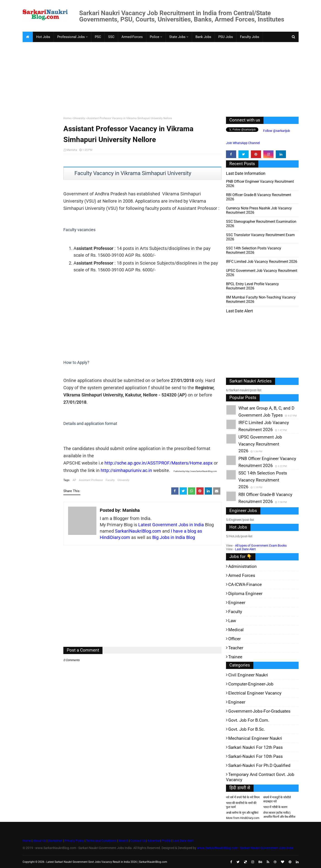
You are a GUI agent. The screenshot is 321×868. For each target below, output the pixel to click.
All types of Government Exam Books (261, 545)
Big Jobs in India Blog (174, 537)
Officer (234, 639)
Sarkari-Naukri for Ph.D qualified (259, 765)
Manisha (72, 150)
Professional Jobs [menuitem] (71, 37)
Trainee (235, 657)
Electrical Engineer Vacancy (255, 693)
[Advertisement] (158, 78)
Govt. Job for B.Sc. (247, 729)
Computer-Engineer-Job (251, 684)
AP (74, 480)
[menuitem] (28, 37)
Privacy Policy (74, 841)
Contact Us (138, 841)
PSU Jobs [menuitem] (226, 37)
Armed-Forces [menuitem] (132, 37)
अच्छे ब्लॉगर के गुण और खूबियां (242, 813)
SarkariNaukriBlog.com (138, 531)
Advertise (154, 841)
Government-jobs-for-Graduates (259, 711)
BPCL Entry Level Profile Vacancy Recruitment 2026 (252, 286)
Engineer (237, 603)
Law (232, 621)
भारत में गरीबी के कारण (275, 807)
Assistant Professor (91, 480)
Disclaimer (55, 841)
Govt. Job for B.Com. (249, 720)
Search (123, 841)
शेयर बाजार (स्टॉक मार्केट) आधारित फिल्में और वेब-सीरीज (279, 815)
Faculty (110, 480)
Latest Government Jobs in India (171, 525)
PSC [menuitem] (98, 37)
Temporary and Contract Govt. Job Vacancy (260, 777)
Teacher (236, 648)
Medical (236, 630)
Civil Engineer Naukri (248, 675)
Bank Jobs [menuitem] (203, 37)
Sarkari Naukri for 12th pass (256, 747)
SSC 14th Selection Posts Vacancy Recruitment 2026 (254, 250)
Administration (243, 566)
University (79, 118)
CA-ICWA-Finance (245, 585)
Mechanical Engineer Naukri (255, 738)
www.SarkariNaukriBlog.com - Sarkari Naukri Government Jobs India (245, 848)
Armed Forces (242, 575)
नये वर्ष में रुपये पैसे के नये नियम (243, 797)
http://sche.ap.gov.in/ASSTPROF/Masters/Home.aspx (159, 463)
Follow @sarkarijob (276, 131)
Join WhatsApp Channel (243, 143)
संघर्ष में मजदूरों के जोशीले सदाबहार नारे (277, 799)
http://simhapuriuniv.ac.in (126, 470)
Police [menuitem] (155, 37)
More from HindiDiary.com (243, 818)
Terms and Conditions (101, 841)
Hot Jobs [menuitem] (43, 37)
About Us (39, 841)
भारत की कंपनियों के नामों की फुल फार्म (241, 805)
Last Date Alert (245, 549)
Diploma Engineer (245, 594)
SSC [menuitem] (111, 37)
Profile (166, 841)
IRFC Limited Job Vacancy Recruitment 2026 (262, 262)
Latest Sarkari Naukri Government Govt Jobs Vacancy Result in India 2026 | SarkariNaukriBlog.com (107, 862)
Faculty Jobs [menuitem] (250, 37)
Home (67, 118)
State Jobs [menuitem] (177, 37)
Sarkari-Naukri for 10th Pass (256, 756)
